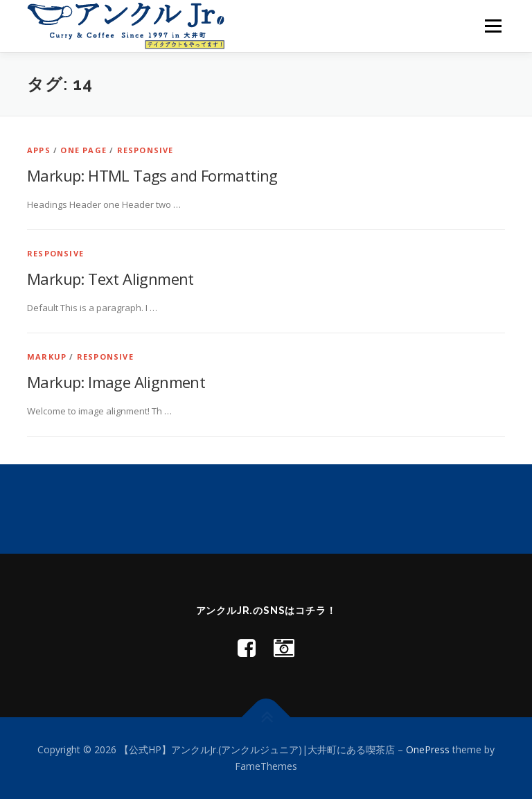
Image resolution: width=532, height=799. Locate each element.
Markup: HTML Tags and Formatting (152, 175)
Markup (47, 357)
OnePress (428, 749)
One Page (83, 150)
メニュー (493, 26)
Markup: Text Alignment (110, 279)
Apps (39, 150)
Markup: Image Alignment (116, 382)
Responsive (145, 150)
